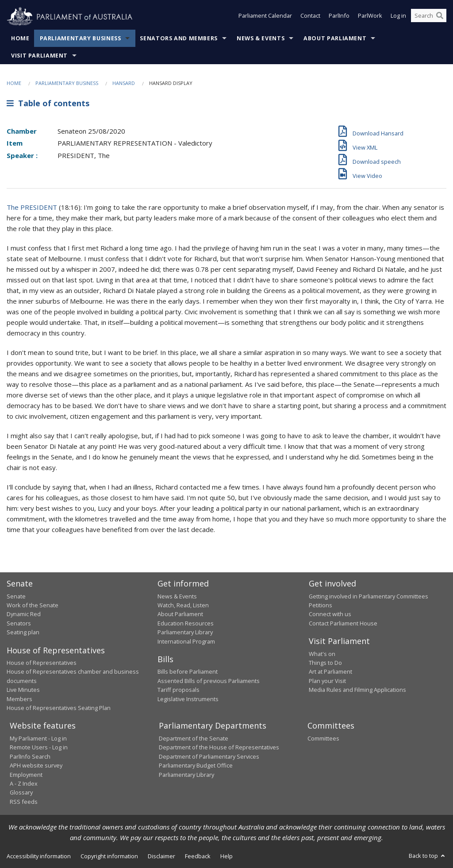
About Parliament (335, 38)
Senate (16, 596)
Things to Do (325, 663)
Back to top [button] (428, 856)
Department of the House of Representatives (219, 747)
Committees (323, 738)
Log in (398, 17)
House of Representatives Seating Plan (59, 708)
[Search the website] (429, 17)
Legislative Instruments (188, 699)
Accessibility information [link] (39, 856)
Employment (26, 775)
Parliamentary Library (185, 632)
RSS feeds (24, 802)
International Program (186, 641)
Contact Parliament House (343, 623)
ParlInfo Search (30, 756)
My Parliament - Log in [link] (38, 738)
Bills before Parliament (188, 671)
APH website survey (36, 765)
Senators (19, 623)
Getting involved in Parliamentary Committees (369, 596)
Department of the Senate (194, 738)
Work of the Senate (33, 605)
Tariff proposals (179, 690)
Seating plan (23, 632)
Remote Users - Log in (39, 747)
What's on (322, 654)
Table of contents (48, 103)
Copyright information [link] (109, 856)
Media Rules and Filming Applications (357, 690)
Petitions (321, 605)
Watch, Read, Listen (183, 605)
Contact (310, 17)
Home (20, 38)
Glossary (21, 792)
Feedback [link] (198, 856)
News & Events (261, 38)
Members (19, 699)
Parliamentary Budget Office (196, 765)
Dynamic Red (24, 614)
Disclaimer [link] (161, 856)
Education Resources (186, 623)
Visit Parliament (39, 56)
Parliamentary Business (81, 38)
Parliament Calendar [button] (265, 17)
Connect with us (330, 614)
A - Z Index (24, 783)
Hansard (124, 83)
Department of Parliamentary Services (209, 756)
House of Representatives (42, 663)
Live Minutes (23, 690)
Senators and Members (179, 38)
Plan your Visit (327, 681)
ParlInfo (339, 17)
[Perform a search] (440, 17)
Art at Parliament (330, 671)
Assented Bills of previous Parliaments (209, 681)
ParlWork (370, 17)
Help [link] (226, 856)
